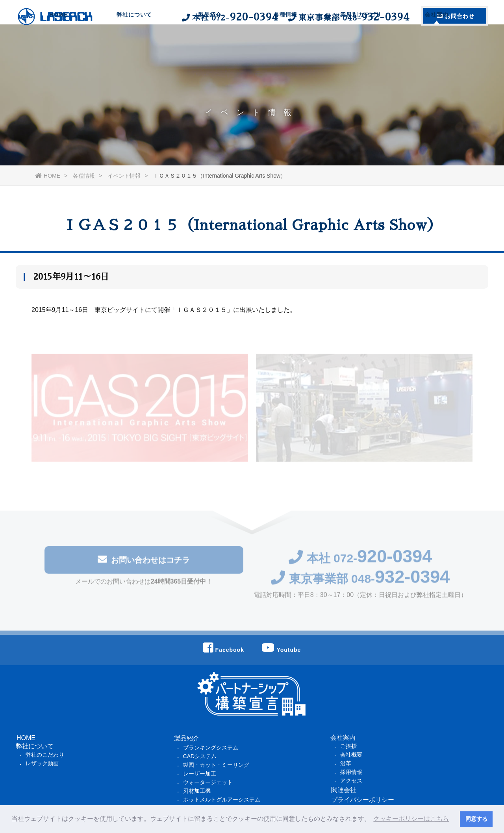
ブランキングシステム (211, 748)
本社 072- (360, 560)
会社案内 (437, 45)
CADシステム (200, 756)
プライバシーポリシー (363, 800)
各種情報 (285, 45)
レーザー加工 (200, 774)
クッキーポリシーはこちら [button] (411, 819)
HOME (59, 45)
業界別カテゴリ (361, 45)
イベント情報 (124, 176)
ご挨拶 (348, 746)
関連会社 (344, 790)
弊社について (134, 45)
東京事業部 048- (360, 581)
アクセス (351, 781)
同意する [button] (476, 819)
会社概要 (351, 755)
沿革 (346, 763)
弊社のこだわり (45, 755)
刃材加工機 (197, 791)
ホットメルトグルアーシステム (222, 800)
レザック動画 (42, 763)
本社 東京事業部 (295, 17)
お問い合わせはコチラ (144, 561)
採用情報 (351, 772)
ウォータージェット (208, 782)
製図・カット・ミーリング (216, 765)
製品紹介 (210, 45)
